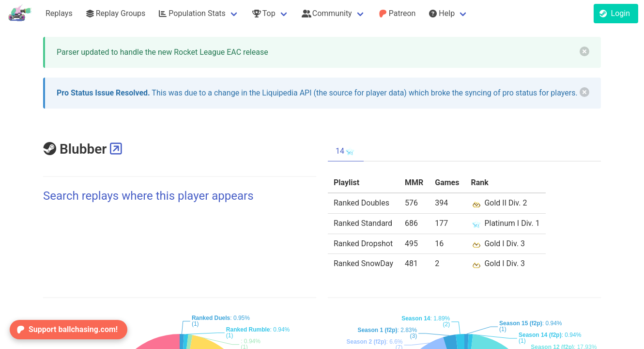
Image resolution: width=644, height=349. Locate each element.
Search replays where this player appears (148, 196)
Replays (59, 13)
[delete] (584, 51)
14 (346, 151)
